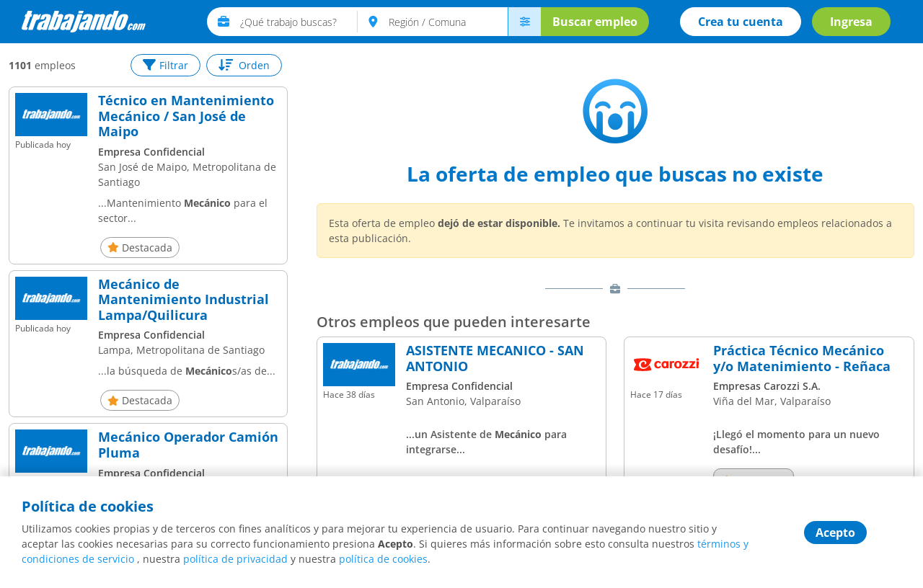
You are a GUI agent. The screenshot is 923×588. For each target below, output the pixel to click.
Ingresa (851, 22)
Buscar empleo (595, 22)
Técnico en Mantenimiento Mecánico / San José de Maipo (186, 116)
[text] (299, 22)
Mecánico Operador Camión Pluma (188, 445)
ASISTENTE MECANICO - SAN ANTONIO (495, 358)
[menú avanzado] (524, 22)
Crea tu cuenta (741, 22)
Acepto (835, 533)
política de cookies (383, 559)
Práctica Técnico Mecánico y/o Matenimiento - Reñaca (802, 358)
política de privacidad (235, 559)
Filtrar (165, 65)
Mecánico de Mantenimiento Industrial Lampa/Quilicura (184, 300)
